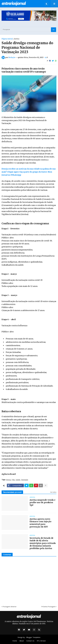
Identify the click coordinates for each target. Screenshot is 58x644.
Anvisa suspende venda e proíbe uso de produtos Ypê (42, 502)
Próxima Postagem (48, 607)
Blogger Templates (33, 637)
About (22, 641)
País (13, 480)
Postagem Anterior (10, 607)
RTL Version (41, 641)
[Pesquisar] (29, 29)
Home (15, 641)
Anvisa (17, 39)
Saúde (18, 480)
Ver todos (53, 492)
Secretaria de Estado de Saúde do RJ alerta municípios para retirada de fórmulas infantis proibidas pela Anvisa (43, 543)
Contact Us (30, 641)
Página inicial (7, 39)
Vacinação (25, 480)
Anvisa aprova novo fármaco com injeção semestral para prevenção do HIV (40, 523)
